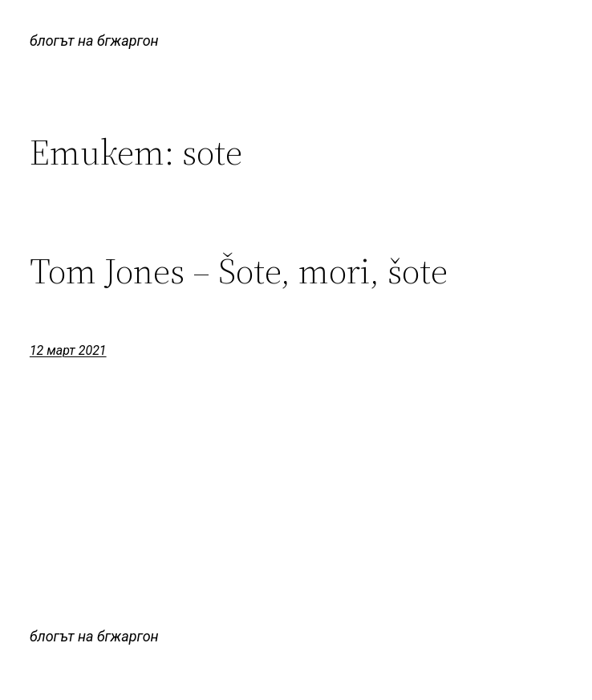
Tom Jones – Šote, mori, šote (239, 272)
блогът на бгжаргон (94, 41)
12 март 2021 (68, 350)
